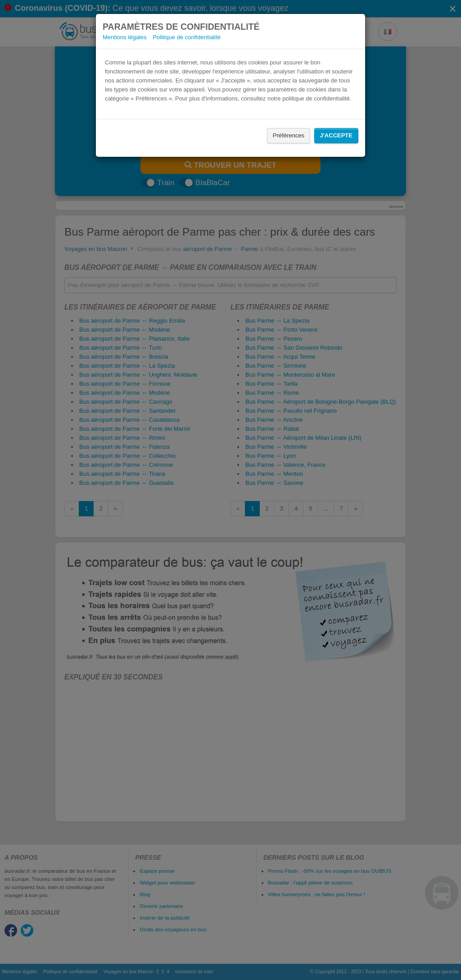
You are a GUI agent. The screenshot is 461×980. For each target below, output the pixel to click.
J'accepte (336, 135)
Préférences (289, 135)
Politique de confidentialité (187, 37)
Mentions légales (125, 37)
